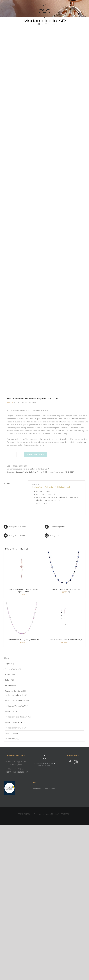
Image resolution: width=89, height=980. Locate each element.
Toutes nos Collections (13, 691)
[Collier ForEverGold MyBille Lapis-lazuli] (64, 552)
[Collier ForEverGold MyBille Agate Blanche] (21, 602)
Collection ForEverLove (15, 728)
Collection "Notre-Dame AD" (17, 717)
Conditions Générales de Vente (44, 789)
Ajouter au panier (36, 454)
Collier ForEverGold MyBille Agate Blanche (23, 640)
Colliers (8, 680)
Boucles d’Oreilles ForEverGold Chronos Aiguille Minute (23, 590)
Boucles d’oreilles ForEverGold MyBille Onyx (66, 640)
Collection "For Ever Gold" (39, 469)
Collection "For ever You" (16, 706)
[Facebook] (70, 762)
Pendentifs (9, 685)
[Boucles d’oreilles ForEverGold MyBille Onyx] (64, 602)
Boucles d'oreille (22, 472)
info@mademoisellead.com (17, 772)
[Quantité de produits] (14, 454)
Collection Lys (11, 739)
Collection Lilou (12, 733)
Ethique (50, 472)
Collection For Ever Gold (38, 472)
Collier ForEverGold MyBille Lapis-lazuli (66, 589)
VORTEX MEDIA (63, 814)
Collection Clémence (14, 722)
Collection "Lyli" (12, 711)
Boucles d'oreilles (23, 469)
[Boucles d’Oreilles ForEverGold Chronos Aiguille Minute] (21, 552)
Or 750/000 (72, 472)
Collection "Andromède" (15, 695)
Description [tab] (8, 483)
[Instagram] (76, 762)
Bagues (8, 664)
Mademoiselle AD (60, 472)
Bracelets (8, 675)
